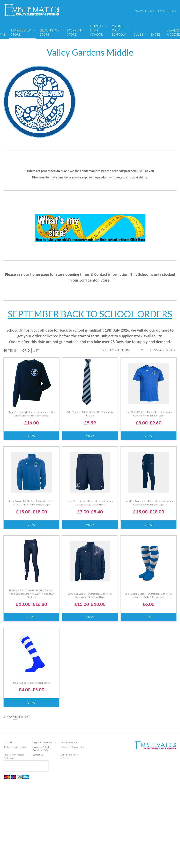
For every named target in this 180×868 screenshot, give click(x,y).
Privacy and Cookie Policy (72, 747)
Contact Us (38, 755)
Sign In (151, 11)
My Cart (161, 11)
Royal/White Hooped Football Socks (31, 683)
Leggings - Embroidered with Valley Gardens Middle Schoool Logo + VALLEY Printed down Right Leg (31, 594)
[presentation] (26, 766)
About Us (9, 742)
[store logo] (32, 10)
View (31, 436)
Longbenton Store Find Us (44, 742)
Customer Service (69, 742)
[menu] (90, 32)
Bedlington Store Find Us (16, 747)
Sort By (108, 350)
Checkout (171, 11)
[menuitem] (22, 34)
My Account (140, 11)
